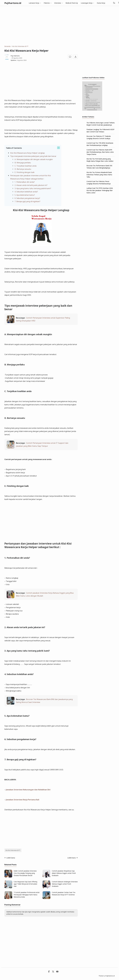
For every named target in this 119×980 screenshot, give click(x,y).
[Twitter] (53, 972)
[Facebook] (49, 972)
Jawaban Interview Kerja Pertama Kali (23, 800)
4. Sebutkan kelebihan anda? (26, 192)
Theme (101, 976)
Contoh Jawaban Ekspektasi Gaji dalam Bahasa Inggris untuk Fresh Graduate (64, 873)
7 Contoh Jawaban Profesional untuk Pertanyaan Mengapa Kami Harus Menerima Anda (27, 895)
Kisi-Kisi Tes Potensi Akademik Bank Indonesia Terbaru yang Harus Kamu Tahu (99, 175)
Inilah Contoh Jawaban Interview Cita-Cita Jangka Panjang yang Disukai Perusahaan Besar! (25, 873)
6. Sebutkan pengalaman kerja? (27, 198)
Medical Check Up (72, 3)
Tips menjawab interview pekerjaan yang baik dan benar (33, 156)
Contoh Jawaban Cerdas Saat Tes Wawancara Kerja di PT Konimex (64, 894)
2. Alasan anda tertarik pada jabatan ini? (31, 185)
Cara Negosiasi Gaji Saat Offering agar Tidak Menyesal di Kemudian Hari (25, 884)
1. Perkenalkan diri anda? (25, 182)
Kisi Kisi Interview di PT (13, 850)
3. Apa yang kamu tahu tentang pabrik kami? (33, 188)
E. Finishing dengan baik (24, 172)
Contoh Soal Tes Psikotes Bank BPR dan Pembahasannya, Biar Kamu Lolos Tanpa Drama (100, 152)
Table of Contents (14, 148)
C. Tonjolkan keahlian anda (25, 166)
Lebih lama (10, 858)
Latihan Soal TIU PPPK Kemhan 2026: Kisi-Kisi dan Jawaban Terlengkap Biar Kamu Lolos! (100, 190)
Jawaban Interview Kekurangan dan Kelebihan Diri (28, 790)
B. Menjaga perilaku (23, 163)
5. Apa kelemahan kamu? (25, 195)
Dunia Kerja (101, 3)
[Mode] (114, 3)
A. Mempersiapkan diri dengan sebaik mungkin (34, 159)
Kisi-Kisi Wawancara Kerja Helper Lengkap (27, 153)
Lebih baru (73, 858)
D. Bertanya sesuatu (23, 169)
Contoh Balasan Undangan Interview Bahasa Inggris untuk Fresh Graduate (65, 884)
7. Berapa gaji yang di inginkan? (27, 201)
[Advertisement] (60, 26)
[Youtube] (57, 972)
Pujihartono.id (13, 3)
